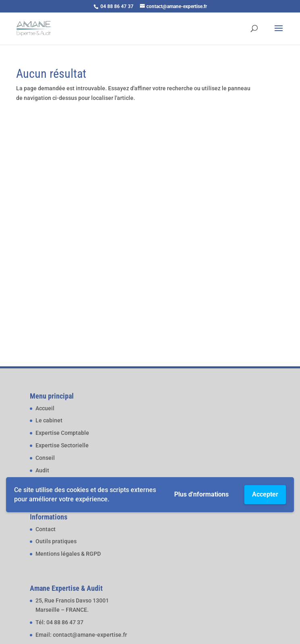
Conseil (45, 458)
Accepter (265, 494)
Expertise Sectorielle (62, 445)
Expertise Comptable (62, 433)
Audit (42, 470)
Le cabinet (49, 420)
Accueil (45, 408)
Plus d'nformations (201, 494)
